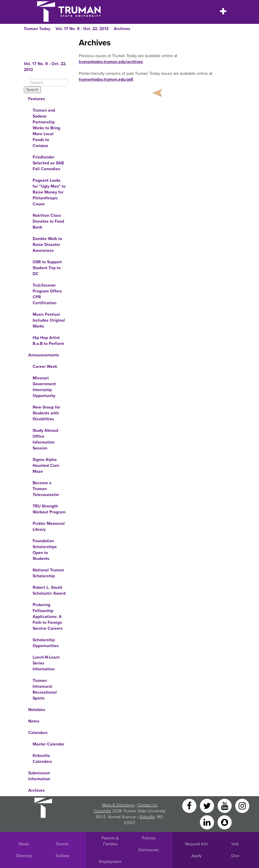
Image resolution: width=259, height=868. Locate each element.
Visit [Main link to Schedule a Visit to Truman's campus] (235, 844)
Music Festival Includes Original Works (49, 320)
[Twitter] (208, 805)
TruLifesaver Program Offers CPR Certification (47, 294)
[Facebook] (190, 805)
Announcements (44, 355)
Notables (37, 710)
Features (37, 99)
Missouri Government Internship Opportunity (44, 387)
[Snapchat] (225, 822)
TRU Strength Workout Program (49, 509)
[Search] (49, 83)
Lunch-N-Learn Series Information (46, 663)
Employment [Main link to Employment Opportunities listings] (110, 862)
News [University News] (24, 844)
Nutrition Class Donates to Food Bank (48, 221)
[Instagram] (242, 805)
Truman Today (37, 29)
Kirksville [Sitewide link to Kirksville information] (147, 817)
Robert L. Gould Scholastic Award (49, 590)
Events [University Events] (62, 844)
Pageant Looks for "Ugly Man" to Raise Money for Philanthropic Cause (49, 192)
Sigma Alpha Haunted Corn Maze (46, 466)
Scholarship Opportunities (46, 643)
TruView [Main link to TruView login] (62, 856)
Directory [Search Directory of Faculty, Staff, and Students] (24, 856)
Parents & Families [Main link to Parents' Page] (110, 841)
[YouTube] (225, 805)
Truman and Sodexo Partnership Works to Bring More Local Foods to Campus (46, 128)
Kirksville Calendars (42, 759)
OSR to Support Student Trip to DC (47, 268)
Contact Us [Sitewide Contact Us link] (147, 805)
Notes (34, 721)
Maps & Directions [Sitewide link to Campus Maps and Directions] (118, 805)
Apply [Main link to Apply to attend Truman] (197, 856)
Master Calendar (49, 744)
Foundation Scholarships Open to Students (45, 550)
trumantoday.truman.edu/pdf (106, 79)
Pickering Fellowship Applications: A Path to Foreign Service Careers (48, 617)
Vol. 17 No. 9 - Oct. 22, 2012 (82, 29)
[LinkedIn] (208, 822)
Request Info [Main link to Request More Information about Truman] (197, 844)
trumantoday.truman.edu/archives (111, 62)
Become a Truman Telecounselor (46, 489)
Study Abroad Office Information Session (45, 439)
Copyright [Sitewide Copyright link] (102, 811)
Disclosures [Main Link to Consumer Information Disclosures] (149, 850)
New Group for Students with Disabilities (46, 413)
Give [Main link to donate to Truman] (235, 856)
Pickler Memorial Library (49, 526)
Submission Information (39, 776)
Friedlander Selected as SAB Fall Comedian (48, 163)
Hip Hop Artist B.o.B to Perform (48, 341)
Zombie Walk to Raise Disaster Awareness (47, 245)
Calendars (38, 733)
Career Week (45, 367)
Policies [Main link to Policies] (149, 838)
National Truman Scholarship (48, 573)
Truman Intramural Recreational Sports (45, 689)
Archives (122, 29)
